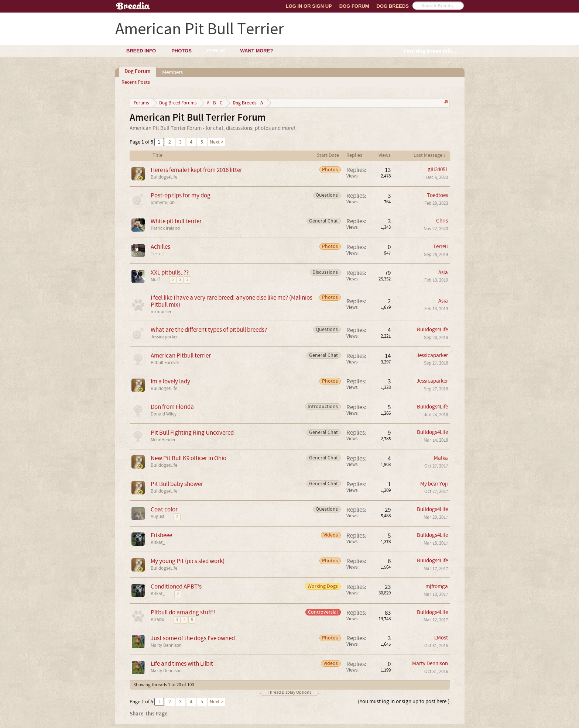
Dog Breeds (393, 6)
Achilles (160, 247)
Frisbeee (161, 535)
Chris (442, 221)
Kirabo (157, 620)
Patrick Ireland (165, 228)
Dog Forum (354, 6)
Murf (155, 280)
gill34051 (438, 170)
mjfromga (437, 586)
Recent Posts (136, 82)
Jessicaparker (164, 337)
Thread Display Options (289, 692)
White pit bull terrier (176, 221)
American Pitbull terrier (181, 356)
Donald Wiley (164, 414)
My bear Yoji (434, 484)
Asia (443, 272)
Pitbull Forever (165, 363)
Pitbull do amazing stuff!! (183, 612)
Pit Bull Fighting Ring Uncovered (192, 433)
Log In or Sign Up (309, 6)
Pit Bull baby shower (177, 484)
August (157, 517)
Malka (441, 458)
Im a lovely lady (170, 381)
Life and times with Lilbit (182, 664)
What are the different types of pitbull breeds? (209, 330)
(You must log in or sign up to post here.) (404, 702)
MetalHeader (163, 440)
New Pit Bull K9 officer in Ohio (189, 458)
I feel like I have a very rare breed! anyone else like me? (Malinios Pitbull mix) (232, 301)
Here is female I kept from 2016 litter (196, 170)
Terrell (157, 254)
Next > (217, 142)
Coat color (164, 509)
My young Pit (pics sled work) (188, 561)
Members (172, 73)
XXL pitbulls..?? (170, 272)
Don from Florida (172, 407)
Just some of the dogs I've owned (193, 638)
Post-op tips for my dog (181, 195)
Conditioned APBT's (176, 586)
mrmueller (161, 312)
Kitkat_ (158, 542)
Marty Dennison (166, 645)
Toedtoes (437, 195)
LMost (441, 638)
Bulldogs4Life (164, 177)
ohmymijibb (163, 203)
